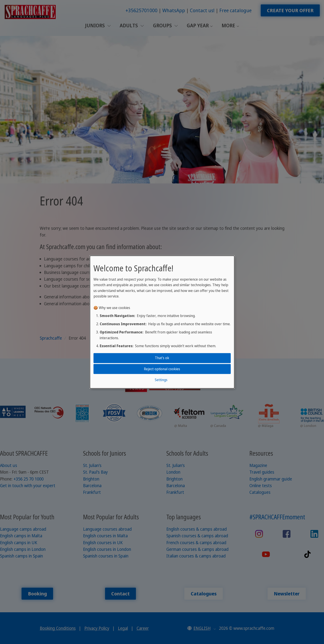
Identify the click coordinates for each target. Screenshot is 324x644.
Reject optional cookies (162, 369)
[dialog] (162, 322)
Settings (161, 380)
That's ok (162, 358)
